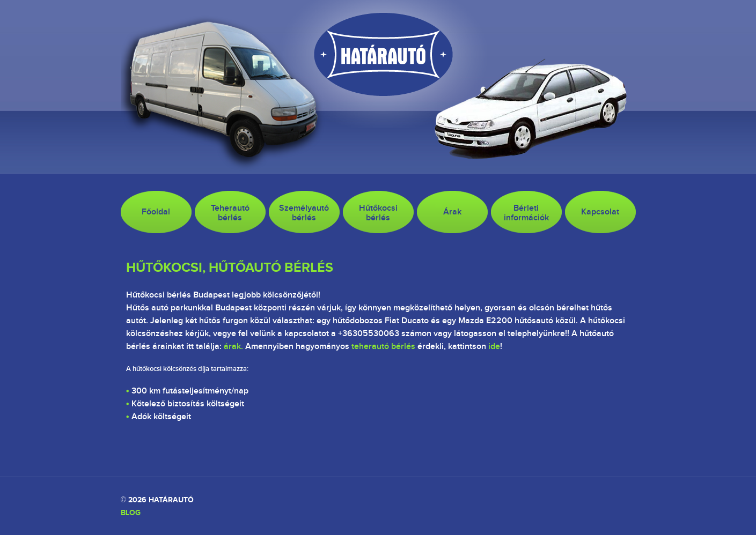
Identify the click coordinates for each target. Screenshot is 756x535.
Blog (131, 512)
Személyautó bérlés (304, 213)
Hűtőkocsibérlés (378, 213)
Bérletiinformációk (526, 213)
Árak (452, 212)
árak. (233, 346)
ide (494, 346)
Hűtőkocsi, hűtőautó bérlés (230, 267)
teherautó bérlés (383, 346)
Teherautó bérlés (230, 213)
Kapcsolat (600, 212)
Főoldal (156, 212)
